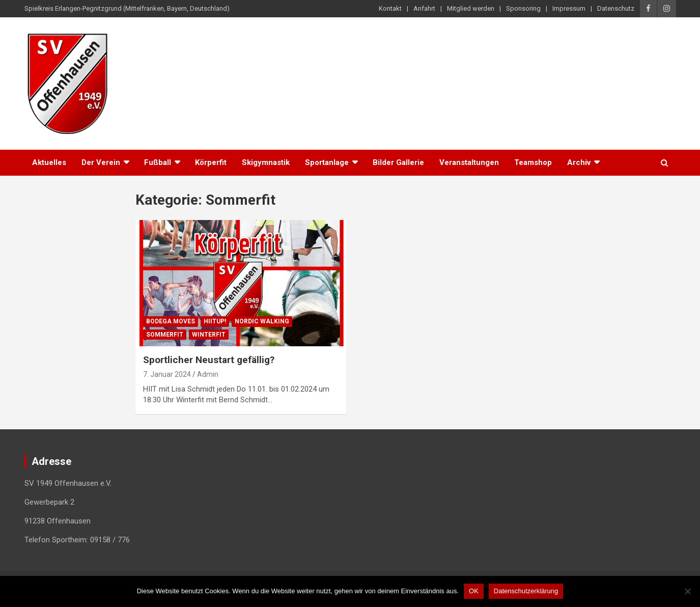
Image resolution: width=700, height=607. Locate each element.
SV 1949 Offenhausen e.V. (240, 46)
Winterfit (209, 335)
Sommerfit (165, 335)
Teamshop (533, 162)
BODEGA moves (171, 321)
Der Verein (101, 162)
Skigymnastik (266, 162)
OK (474, 591)
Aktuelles (49, 162)
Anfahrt (424, 8)
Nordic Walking (262, 321)
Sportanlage (327, 162)
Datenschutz (616, 8)
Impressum (569, 8)
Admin (208, 374)
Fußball (158, 162)
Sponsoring (523, 8)
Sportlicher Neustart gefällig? (209, 360)
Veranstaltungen (469, 162)
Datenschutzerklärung (526, 591)
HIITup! (215, 321)
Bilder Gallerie (398, 162)
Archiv (579, 162)
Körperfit (211, 162)
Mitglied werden (471, 8)
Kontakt (390, 8)
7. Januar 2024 (167, 374)
